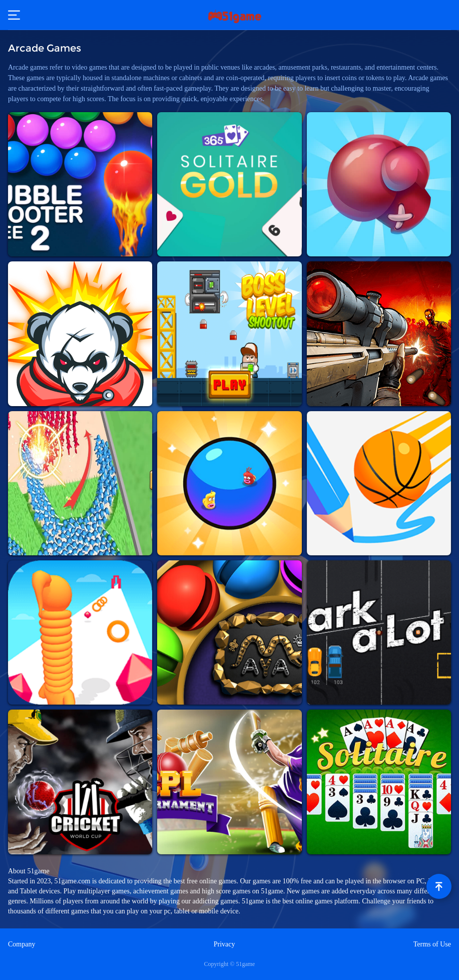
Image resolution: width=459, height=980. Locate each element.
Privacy (224, 944)
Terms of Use (432, 944)
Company (22, 944)
